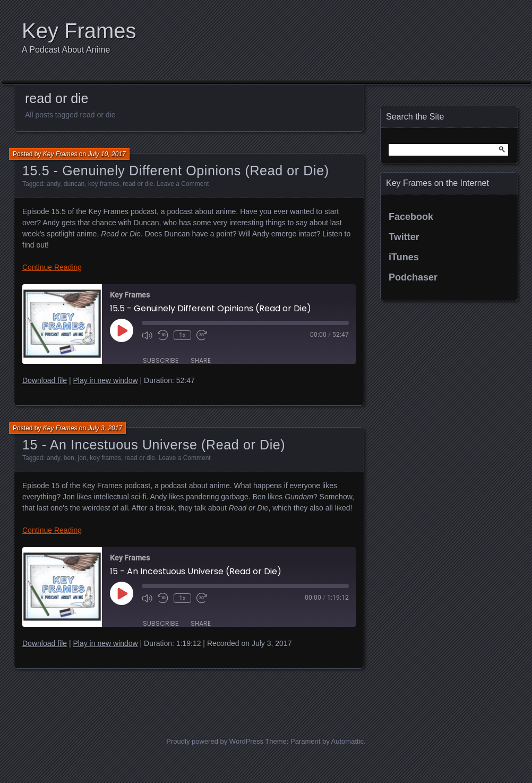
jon (82, 458)
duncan (74, 184)
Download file (45, 380)
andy (53, 184)
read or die (138, 184)
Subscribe (161, 360)
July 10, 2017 (106, 154)
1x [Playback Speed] (182, 335)
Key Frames (79, 31)
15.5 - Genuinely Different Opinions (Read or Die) (176, 171)
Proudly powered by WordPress (215, 741)
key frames (104, 184)
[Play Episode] (122, 330)
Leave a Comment (183, 184)
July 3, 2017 (105, 428)
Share (201, 360)
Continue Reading (52, 267)
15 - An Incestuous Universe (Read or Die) (154, 445)
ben (69, 458)
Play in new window (105, 380)
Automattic (347, 741)
